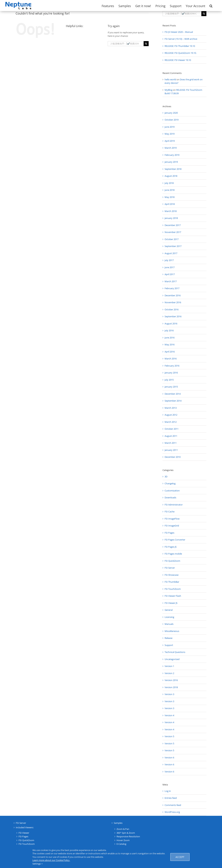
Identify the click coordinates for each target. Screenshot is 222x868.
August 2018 (171, 176)
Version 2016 (171, 680)
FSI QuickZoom (172, 561)
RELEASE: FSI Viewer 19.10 (178, 60)
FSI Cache (170, 512)
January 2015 (171, 387)
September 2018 (173, 169)
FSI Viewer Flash (173, 596)
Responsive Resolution (128, 836)
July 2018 (169, 183)
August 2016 (171, 324)
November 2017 (173, 232)
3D (166, 476)
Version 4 (169, 715)
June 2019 (170, 127)
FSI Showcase (172, 575)
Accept (180, 857)
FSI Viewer (24, 833)
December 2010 (173, 457)
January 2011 (171, 450)
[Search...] (126, 44)
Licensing (169, 617)
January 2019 (171, 162)
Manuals (169, 624)
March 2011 (171, 443)
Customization (172, 491)
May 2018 (170, 197)
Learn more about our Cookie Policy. (51, 860)
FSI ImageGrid (172, 526)
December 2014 (173, 394)
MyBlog (168, 90)
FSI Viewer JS (171, 603)
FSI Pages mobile (173, 554)
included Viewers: (25, 827)
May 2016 (170, 344)
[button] (211, 6)
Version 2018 (171, 687)
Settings (38, 864)
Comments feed (173, 805)
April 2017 (170, 274)
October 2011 (172, 429)
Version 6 (169, 758)
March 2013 (171, 408)
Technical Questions (175, 652)
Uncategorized (172, 659)
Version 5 (169, 736)
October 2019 (172, 120)
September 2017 (173, 246)
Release (168, 638)
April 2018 (170, 204)
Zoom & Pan (123, 829)
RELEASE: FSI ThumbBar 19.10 (180, 46)
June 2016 (170, 338)
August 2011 (171, 436)
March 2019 (171, 148)
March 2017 (171, 281)
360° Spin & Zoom (126, 833)
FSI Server (170, 568)
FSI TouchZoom (173, 589)
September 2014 (173, 401)
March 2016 (171, 359)
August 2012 (171, 415)
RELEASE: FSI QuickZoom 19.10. (181, 53)
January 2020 (171, 113)
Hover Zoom (123, 840)
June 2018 (170, 190)
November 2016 (173, 302)
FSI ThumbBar (172, 582)
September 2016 (173, 316)
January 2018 (171, 218)
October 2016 (172, 309)
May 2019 (170, 134)
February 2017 (172, 288)
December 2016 (173, 295)
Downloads (170, 497)
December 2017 (173, 225)
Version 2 (169, 673)
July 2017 (169, 260)
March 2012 (171, 422)
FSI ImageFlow (172, 519)
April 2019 (170, 141)
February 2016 (172, 366)
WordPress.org (172, 812)
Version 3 (169, 694)
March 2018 (171, 211)
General (169, 610)
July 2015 (169, 380)
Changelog (170, 483)
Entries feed (171, 798)
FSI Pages (169, 533)
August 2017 (171, 253)
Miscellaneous (172, 631)
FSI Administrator (174, 505)
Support (169, 645)
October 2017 (172, 239)
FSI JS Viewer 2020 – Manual (179, 32)
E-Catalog (121, 844)
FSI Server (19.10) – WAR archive (181, 39)
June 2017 (170, 267)
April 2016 (170, 352)
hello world (170, 79)
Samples (118, 823)
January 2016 (171, 373)
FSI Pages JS (171, 547)
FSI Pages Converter (175, 540)
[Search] (146, 44)
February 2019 (172, 155)
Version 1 (169, 666)
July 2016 (169, 330)
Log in (168, 791)
